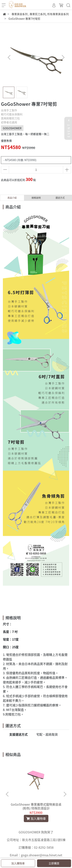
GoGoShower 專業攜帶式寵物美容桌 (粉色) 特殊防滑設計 (36, 806)
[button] (63, 57)
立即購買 (54, 863)
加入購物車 (18, 863)
